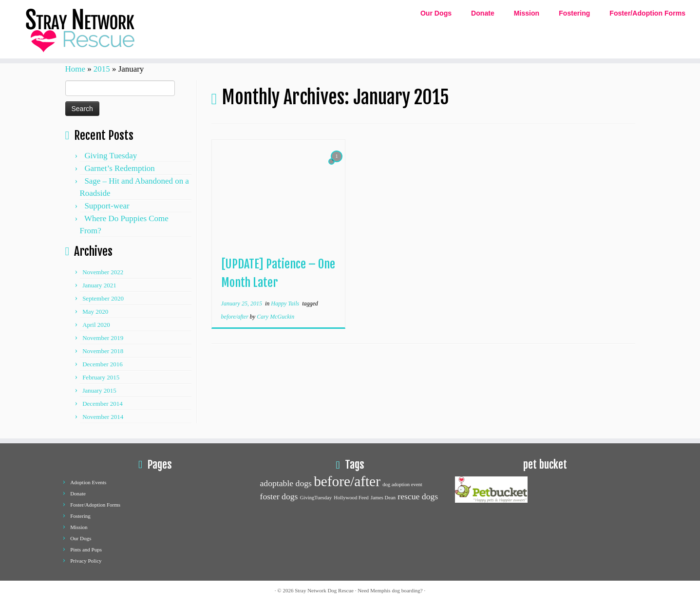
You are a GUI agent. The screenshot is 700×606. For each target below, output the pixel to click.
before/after (236, 317)
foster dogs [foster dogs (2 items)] (279, 496)
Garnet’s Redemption (119, 168)
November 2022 (103, 272)
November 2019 (103, 338)
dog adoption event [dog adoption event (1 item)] (402, 484)
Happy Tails (286, 303)
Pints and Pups (86, 549)
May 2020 (95, 312)
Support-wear (107, 206)
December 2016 (103, 364)
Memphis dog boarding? (397, 590)
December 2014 (103, 404)
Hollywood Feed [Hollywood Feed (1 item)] (351, 498)
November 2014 (103, 417)
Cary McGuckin (275, 317)
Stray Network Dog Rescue (324, 590)
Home (75, 69)
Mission (527, 13)
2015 (102, 69)
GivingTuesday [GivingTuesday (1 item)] (316, 498)
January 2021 (99, 285)
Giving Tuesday (111, 156)
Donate (483, 13)
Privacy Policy (86, 561)
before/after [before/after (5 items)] (347, 481)
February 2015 (101, 377)
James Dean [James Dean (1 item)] (383, 498)
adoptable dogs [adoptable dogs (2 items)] (286, 483)
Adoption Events (88, 482)
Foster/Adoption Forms (647, 13)
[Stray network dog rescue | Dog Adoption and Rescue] (81, 29)
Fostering (574, 13)
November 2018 (103, 351)
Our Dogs (436, 13)
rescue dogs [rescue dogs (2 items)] (418, 496)
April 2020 (96, 325)
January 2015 (99, 390)
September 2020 (103, 298)
